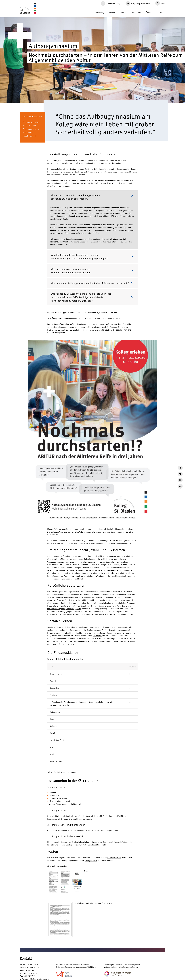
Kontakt (162, 12)
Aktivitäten (136, 12)
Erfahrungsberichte (31, 122)
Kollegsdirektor (91, 860)
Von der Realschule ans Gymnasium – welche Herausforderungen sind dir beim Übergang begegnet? (92, 257)
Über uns (150, 12)
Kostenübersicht (114, 858)
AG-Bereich (56, 543)
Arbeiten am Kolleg (111, 3)
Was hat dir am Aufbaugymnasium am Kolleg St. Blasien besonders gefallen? (92, 271)
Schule (112, 12)
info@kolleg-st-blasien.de (138, 3)
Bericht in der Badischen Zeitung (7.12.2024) (93, 903)
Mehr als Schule (30, 126)
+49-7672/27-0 (30, 973)
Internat (123, 12)
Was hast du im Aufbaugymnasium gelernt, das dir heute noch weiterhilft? (92, 283)
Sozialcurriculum (102, 627)
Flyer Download (29, 136)
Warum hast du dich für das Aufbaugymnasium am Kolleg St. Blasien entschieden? (92, 197)
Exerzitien (97, 636)
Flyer (86, 871)
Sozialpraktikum (68, 633)
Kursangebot (28, 132)
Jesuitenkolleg (98, 12)
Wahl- (134, 540)
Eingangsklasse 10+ (31, 129)
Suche (160, 3)
